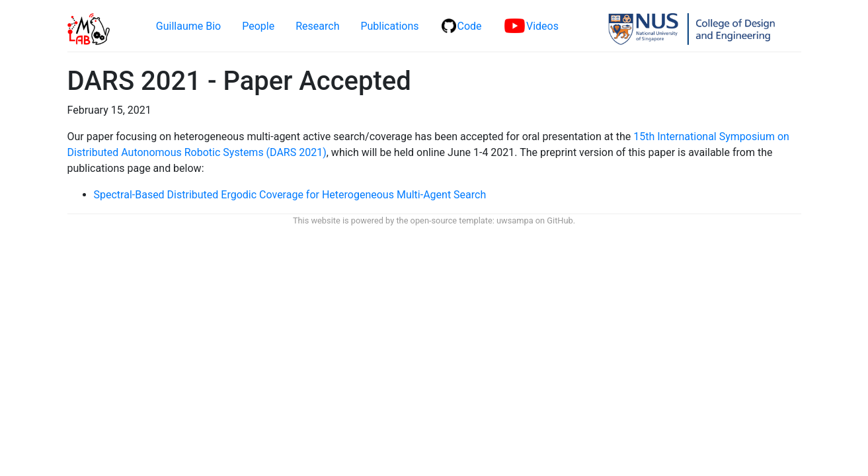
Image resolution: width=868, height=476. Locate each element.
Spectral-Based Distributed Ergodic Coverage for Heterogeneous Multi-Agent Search (290, 195)
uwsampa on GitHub (535, 220)
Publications (389, 26)
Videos (532, 26)
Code (462, 26)
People (258, 26)
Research (317, 26)
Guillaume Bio (188, 26)
